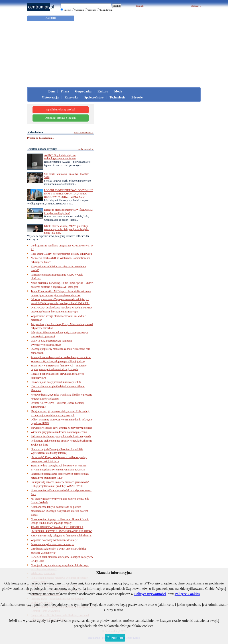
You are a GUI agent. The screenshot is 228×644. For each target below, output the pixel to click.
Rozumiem (115, 638)
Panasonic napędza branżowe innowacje (52, 544)
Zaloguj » (196, 6)
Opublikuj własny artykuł (61, 110)
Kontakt (140, 6)
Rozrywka (71, 97)
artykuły (92, 10)
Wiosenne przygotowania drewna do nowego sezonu (59, 432)
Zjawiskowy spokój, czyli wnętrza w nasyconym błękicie (61, 428)
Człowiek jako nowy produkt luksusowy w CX (56, 382)
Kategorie (51, 18)
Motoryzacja (50, 97)
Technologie (117, 97)
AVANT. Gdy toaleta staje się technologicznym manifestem (60, 157)
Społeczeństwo (94, 97)
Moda (118, 91)
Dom (52, 91)
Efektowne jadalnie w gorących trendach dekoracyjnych (61, 436)
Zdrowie (137, 97)
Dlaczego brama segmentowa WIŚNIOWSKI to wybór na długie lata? (68, 211)
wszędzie (80, 10)
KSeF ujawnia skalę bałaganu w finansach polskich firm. (61, 536)
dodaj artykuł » (85, 149)
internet (68, 10)
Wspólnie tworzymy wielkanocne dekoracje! (55, 540)
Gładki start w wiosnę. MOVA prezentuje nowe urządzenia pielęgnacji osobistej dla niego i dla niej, (66, 229)
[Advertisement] (114, 54)
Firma (65, 91)
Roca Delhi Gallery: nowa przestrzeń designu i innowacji (61, 254)
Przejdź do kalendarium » (41, 138)
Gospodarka (83, 91)
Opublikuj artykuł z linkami (61, 118)
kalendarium (106, 10)
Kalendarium (35, 132)
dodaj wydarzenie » (83, 132)
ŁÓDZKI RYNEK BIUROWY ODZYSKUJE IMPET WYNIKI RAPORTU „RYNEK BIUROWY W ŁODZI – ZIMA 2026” (69, 194)
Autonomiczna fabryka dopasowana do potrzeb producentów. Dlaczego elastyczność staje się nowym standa (59, 511)
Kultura (103, 91)
